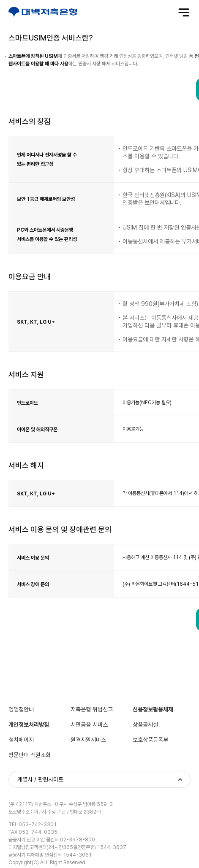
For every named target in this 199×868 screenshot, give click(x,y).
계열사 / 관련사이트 (40, 780)
